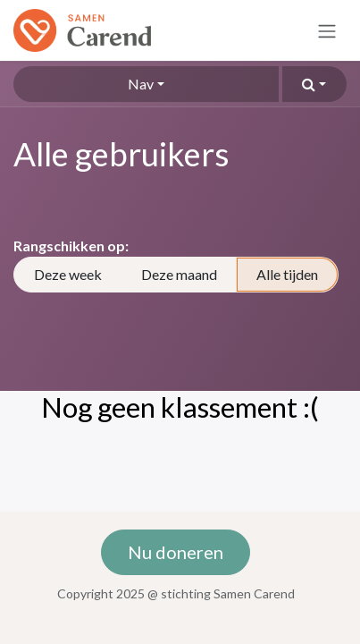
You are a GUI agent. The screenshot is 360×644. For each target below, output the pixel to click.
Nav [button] (141, 84)
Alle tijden (287, 274)
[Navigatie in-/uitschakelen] (327, 30)
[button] (314, 84)
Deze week (68, 274)
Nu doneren (176, 552)
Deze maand (179, 274)
